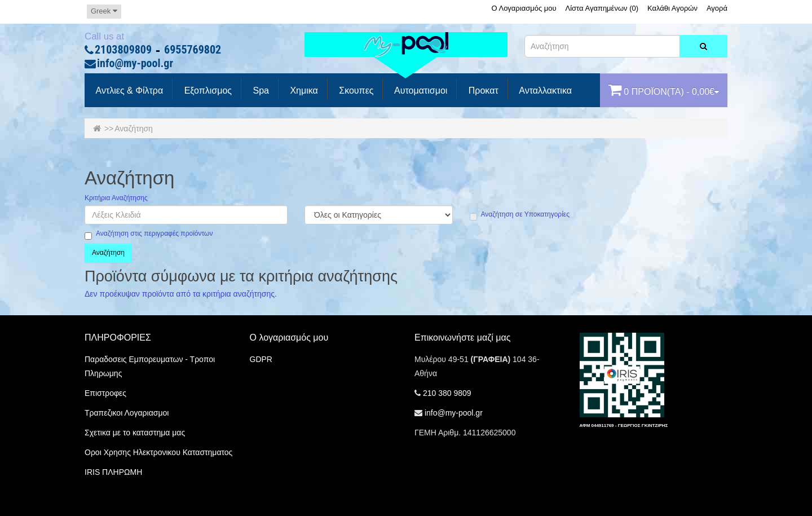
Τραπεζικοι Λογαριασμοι (127, 413)
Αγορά (717, 8)
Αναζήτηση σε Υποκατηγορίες (520, 215)
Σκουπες (355, 91)
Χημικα (303, 91)
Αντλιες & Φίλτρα (128, 91)
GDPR (261, 359)
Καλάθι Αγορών (672, 8)
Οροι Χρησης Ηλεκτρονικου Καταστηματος (158, 452)
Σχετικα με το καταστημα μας (135, 433)
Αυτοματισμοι (420, 91)
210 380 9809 (447, 393)
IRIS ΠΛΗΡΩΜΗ (113, 472)
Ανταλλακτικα (544, 91)
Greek (104, 11)
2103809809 (123, 50)
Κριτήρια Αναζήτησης (116, 198)
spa (260, 91)
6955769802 (193, 50)
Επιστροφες (105, 393)
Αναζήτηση (134, 129)
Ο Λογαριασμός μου (524, 8)
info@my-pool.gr (135, 64)
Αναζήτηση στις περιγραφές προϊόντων (149, 234)
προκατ (482, 91)
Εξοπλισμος (207, 91)
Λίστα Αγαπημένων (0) (602, 8)
